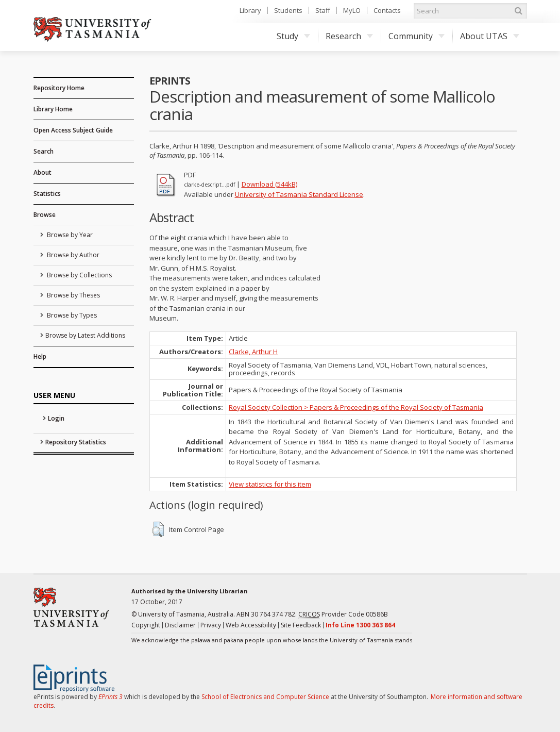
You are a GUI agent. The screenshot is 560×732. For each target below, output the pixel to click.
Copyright (146, 625)
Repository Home (59, 88)
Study (293, 36)
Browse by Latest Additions (85, 335)
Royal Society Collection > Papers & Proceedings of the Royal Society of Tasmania (356, 407)
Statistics (47, 194)
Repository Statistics (76, 442)
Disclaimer (180, 625)
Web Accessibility (251, 625)
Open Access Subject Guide (73, 130)
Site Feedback (301, 625)
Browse (45, 215)
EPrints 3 (111, 697)
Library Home (53, 109)
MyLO (352, 10)
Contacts (387, 10)
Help (40, 356)
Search (44, 151)
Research (349, 36)
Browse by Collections (79, 275)
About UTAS (490, 36)
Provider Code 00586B (343, 614)
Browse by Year (69, 235)
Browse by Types (71, 315)
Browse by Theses (73, 295)
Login (56, 418)
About (43, 172)
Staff (323, 10)
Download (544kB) (269, 184)
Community (417, 36)
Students (288, 10)
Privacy (211, 625)
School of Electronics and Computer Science (265, 697)
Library (250, 10)
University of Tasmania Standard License (299, 194)
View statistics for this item (270, 484)
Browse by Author (72, 255)
